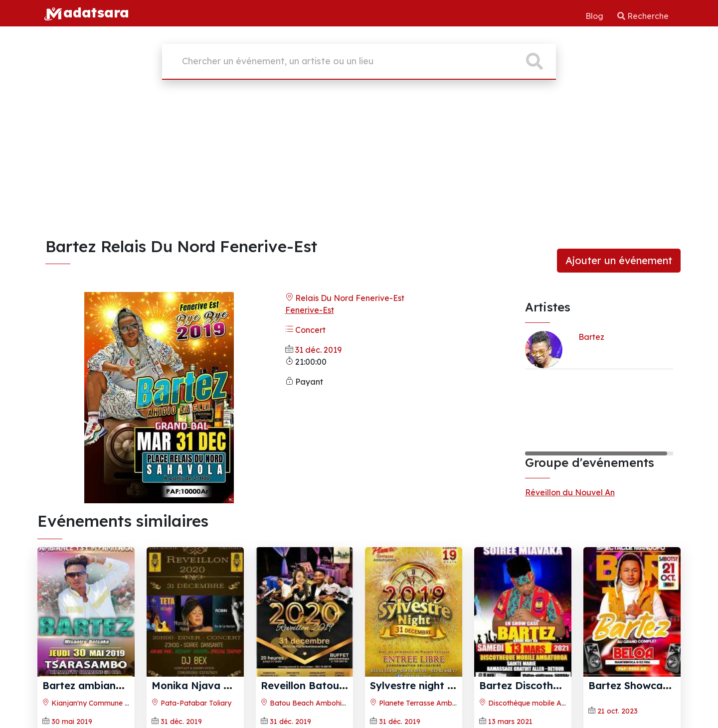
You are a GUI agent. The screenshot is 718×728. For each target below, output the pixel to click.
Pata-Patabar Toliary (191, 703)
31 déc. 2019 (318, 350)
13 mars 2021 (510, 722)
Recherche (643, 16)
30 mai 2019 (72, 722)
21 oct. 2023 (618, 711)
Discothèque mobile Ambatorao (537, 703)
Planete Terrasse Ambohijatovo (427, 703)
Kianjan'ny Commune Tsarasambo (105, 703)
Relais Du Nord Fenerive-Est (345, 298)
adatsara (86, 12)
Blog (595, 16)
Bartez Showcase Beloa (647, 685)
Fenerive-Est (310, 310)
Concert (305, 330)
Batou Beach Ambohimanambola (322, 703)
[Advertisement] (359, 162)
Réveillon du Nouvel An (570, 492)
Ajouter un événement (619, 260)
